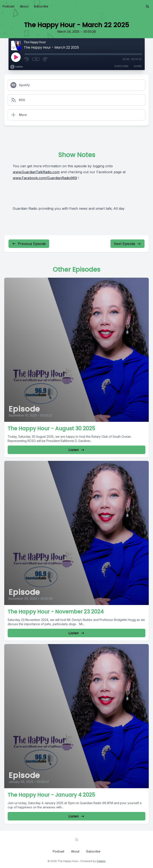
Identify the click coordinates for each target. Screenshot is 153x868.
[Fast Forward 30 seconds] (45, 59)
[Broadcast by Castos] (16, 67)
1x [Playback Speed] (36, 59)
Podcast (9, 6)
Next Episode (127, 244)
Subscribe (41, 6)
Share (138, 66)
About (24, 6)
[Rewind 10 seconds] (27, 59)
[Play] (16, 57)
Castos (101, 861)
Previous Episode (29, 244)
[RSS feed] (147, 6)
